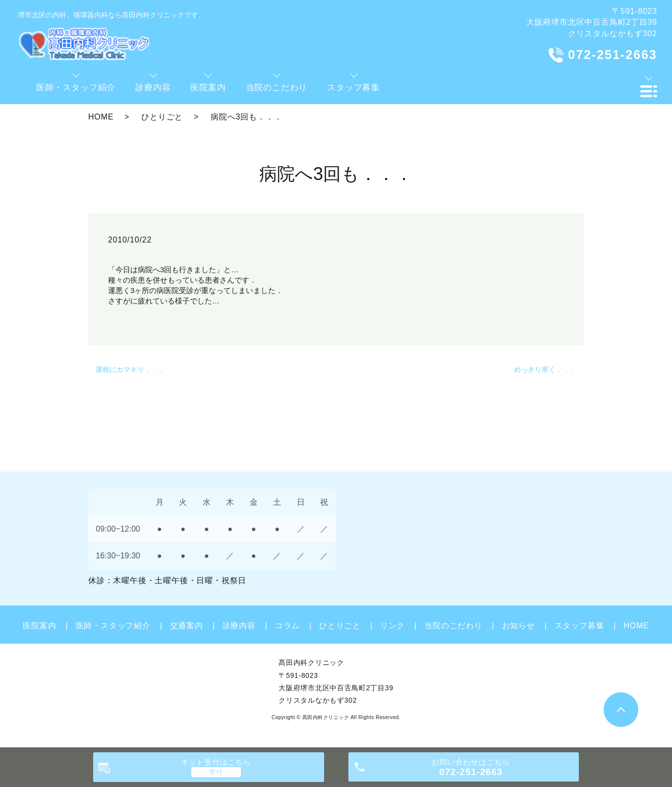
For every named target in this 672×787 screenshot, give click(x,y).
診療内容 (239, 626)
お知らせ (519, 626)
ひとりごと (162, 117)
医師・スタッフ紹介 (113, 626)
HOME (101, 117)
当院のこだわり (453, 626)
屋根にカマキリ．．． (130, 369)
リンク (392, 626)
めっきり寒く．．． (545, 369)
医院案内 (39, 626)
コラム (287, 626)
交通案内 (187, 626)
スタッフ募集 (580, 626)
